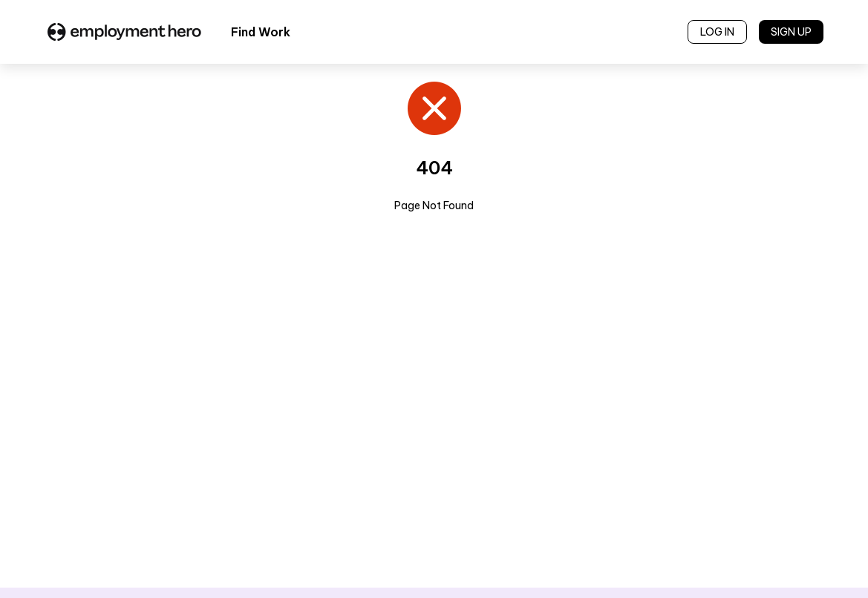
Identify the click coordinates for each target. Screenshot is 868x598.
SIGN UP (791, 32)
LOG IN (717, 32)
